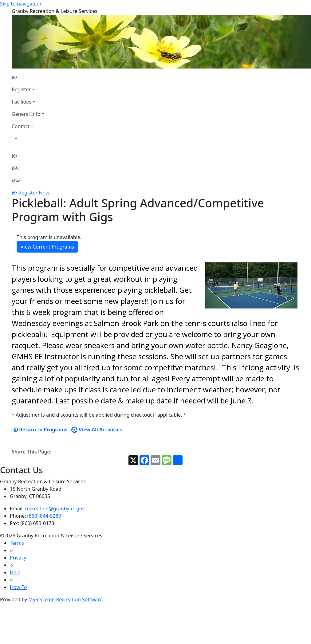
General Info (26, 114)
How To (18, 587)
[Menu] (16, 180)
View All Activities (97, 430)
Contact (21, 126)
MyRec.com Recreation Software (65, 599)
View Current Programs (47, 247)
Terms (17, 543)
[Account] (28, 139)
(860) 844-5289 (44, 516)
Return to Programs (39, 430)
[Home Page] (28, 77)
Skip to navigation (21, 4)
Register (21, 89)
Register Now (34, 193)
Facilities (22, 102)
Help (15, 572)
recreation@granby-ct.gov (55, 509)
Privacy (18, 558)
